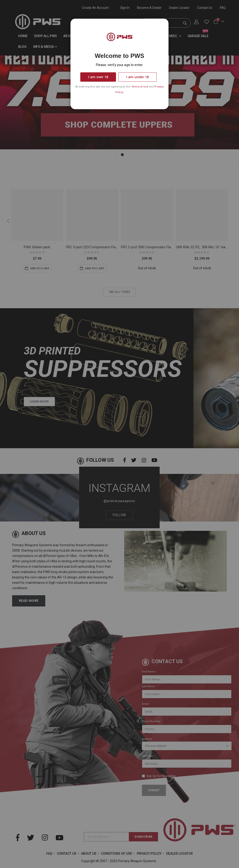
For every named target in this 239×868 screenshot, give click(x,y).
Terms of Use (140, 87)
